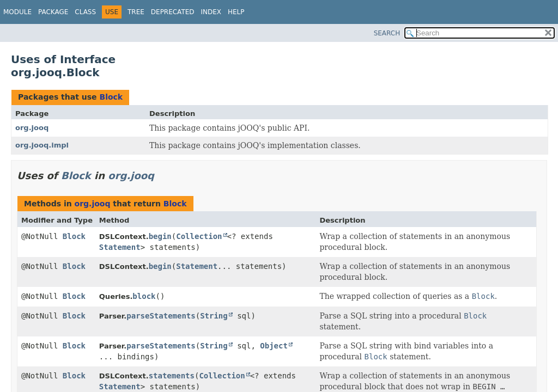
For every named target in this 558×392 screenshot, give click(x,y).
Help (236, 12)
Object (274, 346)
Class (85, 12)
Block (111, 97)
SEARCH (387, 33)
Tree (136, 12)
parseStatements (161, 316)
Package (53, 12)
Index (211, 12)
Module (17, 12)
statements (172, 376)
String (214, 316)
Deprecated (173, 12)
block (144, 296)
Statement (120, 247)
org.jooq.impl (42, 145)
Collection (199, 236)
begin (160, 236)
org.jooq (32, 128)
